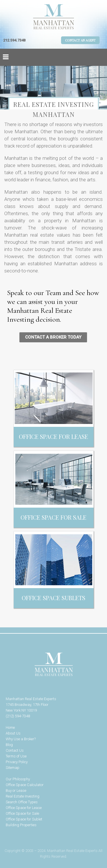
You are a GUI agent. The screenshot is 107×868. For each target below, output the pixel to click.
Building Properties (21, 825)
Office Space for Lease (24, 808)
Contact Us (15, 750)
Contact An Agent (80, 40)
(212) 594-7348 (18, 716)
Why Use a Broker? (21, 739)
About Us (13, 733)
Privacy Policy (17, 762)
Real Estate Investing (23, 796)
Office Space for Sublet (24, 819)
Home (10, 727)
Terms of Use (16, 756)
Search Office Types (22, 802)
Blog (9, 745)
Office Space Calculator (25, 785)
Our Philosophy (18, 779)
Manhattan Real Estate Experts (53, 665)
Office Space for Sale (22, 813)
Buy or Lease (16, 791)
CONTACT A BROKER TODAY (53, 337)
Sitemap (13, 768)
